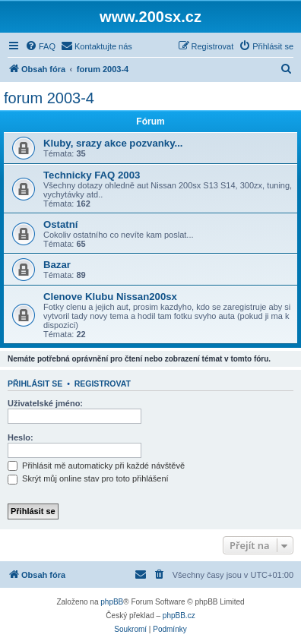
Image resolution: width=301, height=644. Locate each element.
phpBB (112, 602)
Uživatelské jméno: (45, 403)
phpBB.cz (179, 616)
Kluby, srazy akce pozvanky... (113, 143)
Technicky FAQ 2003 (92, 175)
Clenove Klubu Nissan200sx (110, 297)
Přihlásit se (35, 384)
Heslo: (21, 437)
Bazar (57, 265)
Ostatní (60, 224)
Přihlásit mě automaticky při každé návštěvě (96, 466)
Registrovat (103, 384)
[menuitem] (40, 46)
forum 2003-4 (49, 98)
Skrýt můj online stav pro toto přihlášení (88, 478)
